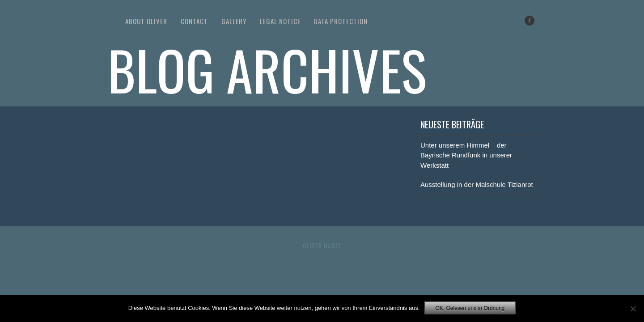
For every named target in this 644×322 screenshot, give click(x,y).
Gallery (234, 21)
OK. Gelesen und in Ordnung (470, 308)
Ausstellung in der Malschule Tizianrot (477, 184)
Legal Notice (280, 21)
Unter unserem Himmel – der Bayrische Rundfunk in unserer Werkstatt (466, 155)
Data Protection (341, 21)
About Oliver (146, 21)
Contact (194, 21)
